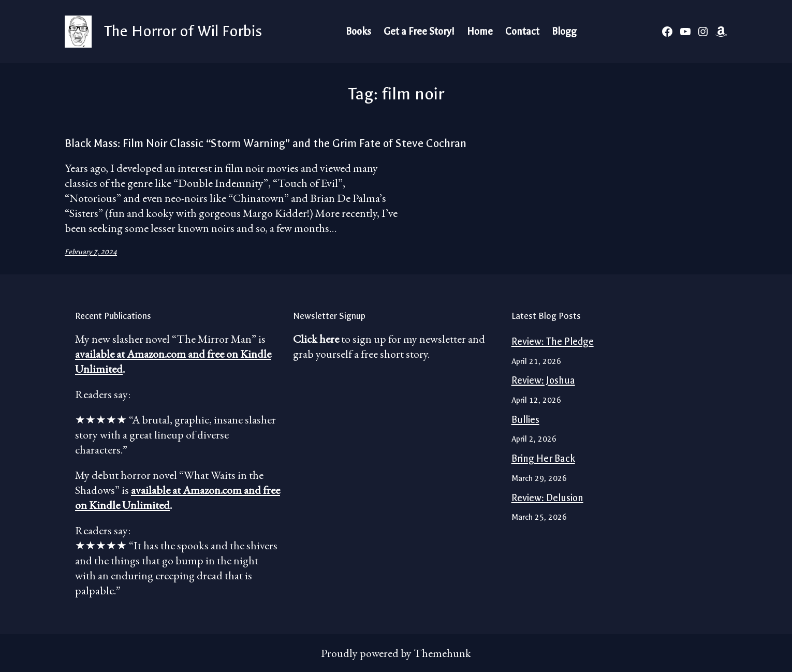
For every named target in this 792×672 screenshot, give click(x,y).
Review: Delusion (547, 498)
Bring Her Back (543, 459)
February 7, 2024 (91, 252)
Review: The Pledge (553, 342)
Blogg (564, 32)
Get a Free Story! (419, 32)
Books (358, 32)
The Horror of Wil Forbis (183, 31)
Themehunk (442, 653)
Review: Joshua (543, 381)
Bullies (525, 420)
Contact (522, 32)
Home (480, 32)
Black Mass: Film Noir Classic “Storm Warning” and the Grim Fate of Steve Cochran (266, 143)
